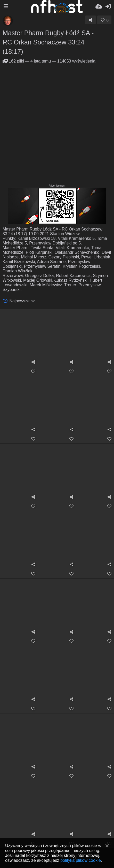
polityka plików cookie (81, 860)
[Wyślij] (99, 6)
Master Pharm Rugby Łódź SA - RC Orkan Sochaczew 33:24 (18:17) (48, 42)
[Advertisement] (57, 123)
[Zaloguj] (108, 6)
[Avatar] (8, 21)
